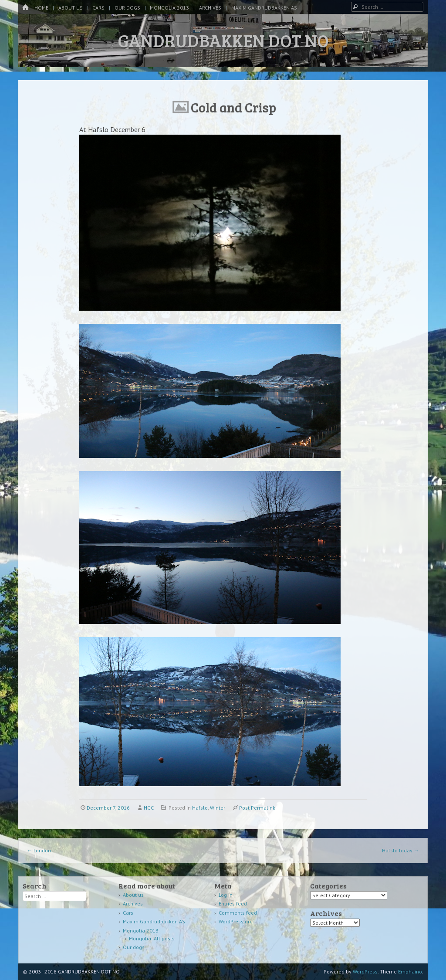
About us (71, 8)
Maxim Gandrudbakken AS (264, 8)
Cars (98, 8)
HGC (149, 808)
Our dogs (127, 8)
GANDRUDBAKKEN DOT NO (223, 40)
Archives (210, 8)
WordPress (365, 972)
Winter (218, 808)
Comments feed (238, 913)
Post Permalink (257, 808)
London (39, 850)
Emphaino (410, 972)
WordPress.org (236, 921)
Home (41, 8)
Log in (226, 895)
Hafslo (200, 808)
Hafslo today (400, 850)
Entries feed (233, 904)
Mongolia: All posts (152, 938)
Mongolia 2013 (169, 8)
